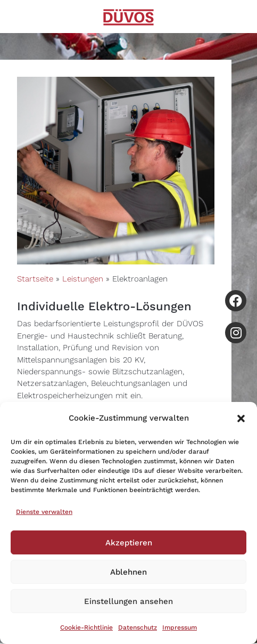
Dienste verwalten (44, 512)
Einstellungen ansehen (128, 601)
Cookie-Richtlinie (86, 627)
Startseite (35, 279)
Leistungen (83, 279)
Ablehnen (128, 572)
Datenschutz (138, 627)
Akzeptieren (129, 543)
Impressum (180, 627)
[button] (241, 418)
